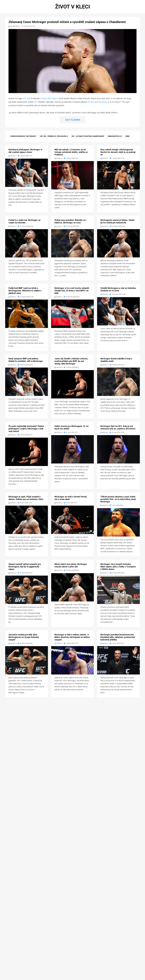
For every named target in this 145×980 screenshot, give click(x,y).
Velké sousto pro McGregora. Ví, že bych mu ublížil (72, 427)
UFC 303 (26, 98)
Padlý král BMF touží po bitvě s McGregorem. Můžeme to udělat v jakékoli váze (25, 291)
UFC (36, 102)
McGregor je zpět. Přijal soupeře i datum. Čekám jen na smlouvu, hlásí (26, 498)
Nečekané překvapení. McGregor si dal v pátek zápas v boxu (25, 151)
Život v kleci (72, 7)
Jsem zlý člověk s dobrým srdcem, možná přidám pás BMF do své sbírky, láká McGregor (71, 361)
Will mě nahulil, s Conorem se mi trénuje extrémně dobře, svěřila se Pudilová (71, 152)
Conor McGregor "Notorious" (23, 136)
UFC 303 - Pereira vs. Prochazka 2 (54, 136)
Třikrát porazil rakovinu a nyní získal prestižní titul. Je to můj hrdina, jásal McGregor (118, 499)
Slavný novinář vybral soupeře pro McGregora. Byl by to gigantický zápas (25, 567)
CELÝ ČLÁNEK (72, 120)
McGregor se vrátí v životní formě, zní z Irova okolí (71, 498)
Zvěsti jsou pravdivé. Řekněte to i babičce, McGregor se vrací (70, 221)
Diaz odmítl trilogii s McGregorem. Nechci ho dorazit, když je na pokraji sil (118, 152)
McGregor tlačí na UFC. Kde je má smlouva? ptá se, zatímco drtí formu (118, 427)
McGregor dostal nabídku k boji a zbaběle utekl (116, 360)
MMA (128, 136)
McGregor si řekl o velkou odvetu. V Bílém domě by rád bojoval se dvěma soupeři (72, 637)
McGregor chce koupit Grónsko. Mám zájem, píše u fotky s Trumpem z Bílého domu (118, 567)
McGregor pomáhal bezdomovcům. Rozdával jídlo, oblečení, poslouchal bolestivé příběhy (118, 637)
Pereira (91, 102)
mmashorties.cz (115, 136)
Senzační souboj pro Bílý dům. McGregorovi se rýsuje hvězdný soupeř (24, 637)
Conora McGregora (49, 98)
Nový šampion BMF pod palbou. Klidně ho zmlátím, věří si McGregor (26, 360)
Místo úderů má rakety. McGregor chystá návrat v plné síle (71, 565)
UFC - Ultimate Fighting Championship (88, 136)
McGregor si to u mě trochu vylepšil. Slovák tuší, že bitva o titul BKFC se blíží (72, 291)
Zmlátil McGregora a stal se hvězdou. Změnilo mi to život (118, 289)
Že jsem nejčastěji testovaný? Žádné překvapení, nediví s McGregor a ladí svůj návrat (26, 429)
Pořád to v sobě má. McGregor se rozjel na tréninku (24, 221)
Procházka (102, 102)
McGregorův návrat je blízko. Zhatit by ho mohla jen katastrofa (117, 221)
